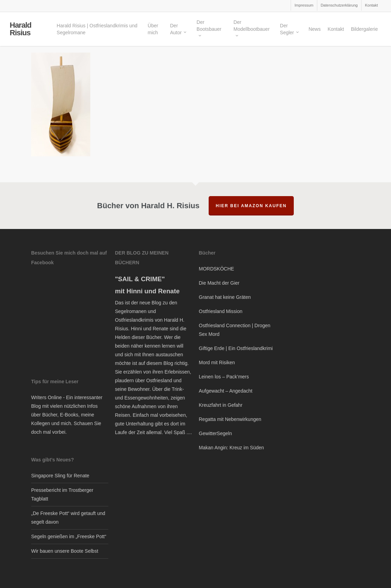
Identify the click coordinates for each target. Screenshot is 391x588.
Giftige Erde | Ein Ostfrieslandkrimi (236, 348)
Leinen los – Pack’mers (224, 377)
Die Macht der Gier (219, 283)
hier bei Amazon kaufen (251, 206)
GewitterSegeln (216, 433)
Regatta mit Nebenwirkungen (230, 419)
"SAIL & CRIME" (140, 279)
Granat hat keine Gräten (225, 297)
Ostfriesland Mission (221, 311)
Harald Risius (20, 29)
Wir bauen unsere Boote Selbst (65, 551)
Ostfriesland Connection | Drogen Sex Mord (235, 330)
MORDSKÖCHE (217, 269)
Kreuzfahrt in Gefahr (221, 405)
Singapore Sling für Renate (60, 476)
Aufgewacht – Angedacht (226, 391)
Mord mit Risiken (217, 362)
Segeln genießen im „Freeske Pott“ (69, 536)
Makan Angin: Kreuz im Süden (231, 448)
